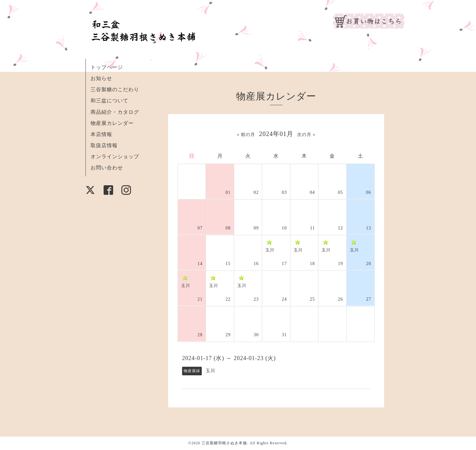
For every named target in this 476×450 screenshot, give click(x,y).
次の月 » (306, 135)
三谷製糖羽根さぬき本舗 (224, 443)
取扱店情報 (104, 145)
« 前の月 (246, 135)
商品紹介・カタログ (115, 112)
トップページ (107, 67)
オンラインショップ (115, 157)
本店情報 (101, 134)
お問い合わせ (107, 168)
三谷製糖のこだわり (115, 89)
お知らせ (101, 78)
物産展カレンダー (112, 123)
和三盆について (109, 101)
